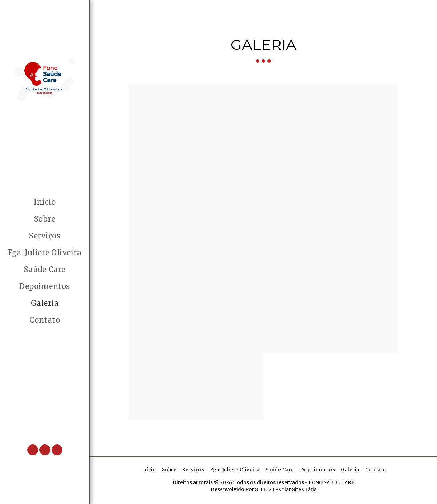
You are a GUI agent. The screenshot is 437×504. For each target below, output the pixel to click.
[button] (33, 450)
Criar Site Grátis (298, 489)
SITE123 (265, 489)
